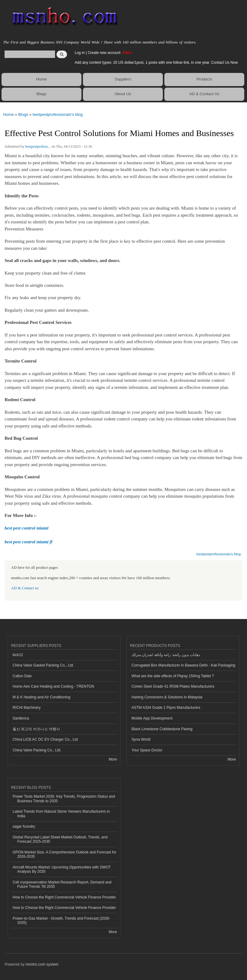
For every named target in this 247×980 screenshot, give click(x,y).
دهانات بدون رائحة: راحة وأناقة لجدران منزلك (166, 655)
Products (204, 79)
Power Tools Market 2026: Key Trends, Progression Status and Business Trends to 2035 (64, 799)
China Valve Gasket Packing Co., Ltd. (43, 665)
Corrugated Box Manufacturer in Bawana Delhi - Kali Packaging (183, 665)
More (113, 759)
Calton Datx (22, 676)
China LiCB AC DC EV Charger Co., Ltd (45, 739)
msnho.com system (42, 964)
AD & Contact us (25, 588)
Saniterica (21, 718)
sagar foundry (24, 826)
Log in (80, 53)
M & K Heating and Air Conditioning (41, 697)
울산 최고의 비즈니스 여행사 (36, 729)
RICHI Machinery (27, 708)
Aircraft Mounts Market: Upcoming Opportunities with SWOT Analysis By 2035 (62, 869)
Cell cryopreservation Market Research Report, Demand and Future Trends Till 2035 (62, 884)
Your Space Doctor (147, 750)
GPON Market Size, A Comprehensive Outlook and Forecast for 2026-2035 (65, 854)
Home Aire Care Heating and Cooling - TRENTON (53, 686)
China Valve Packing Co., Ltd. (37, 750)
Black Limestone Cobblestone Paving (162, 729)
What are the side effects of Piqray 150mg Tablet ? (173, 676)
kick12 (18, 655)
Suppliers (123, 79)
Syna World (141, 739)
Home (42, 79)
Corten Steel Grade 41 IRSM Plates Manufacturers (173, 686)
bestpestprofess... (38, 146)
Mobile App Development (152, 718)
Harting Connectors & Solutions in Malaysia (167, 697)
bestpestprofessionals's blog (58, 114)
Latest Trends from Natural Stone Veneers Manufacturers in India (61, 814)
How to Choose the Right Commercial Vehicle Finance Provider (64, 897)
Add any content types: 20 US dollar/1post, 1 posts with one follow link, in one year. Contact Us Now (156, 63)
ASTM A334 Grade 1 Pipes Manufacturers (166, 708)
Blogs (42, 94)
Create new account (104, 53)
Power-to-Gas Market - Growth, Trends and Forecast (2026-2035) (61, 921)
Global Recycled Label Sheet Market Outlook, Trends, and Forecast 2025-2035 (60, 839)
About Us (123, 94)
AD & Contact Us (204, 94)
